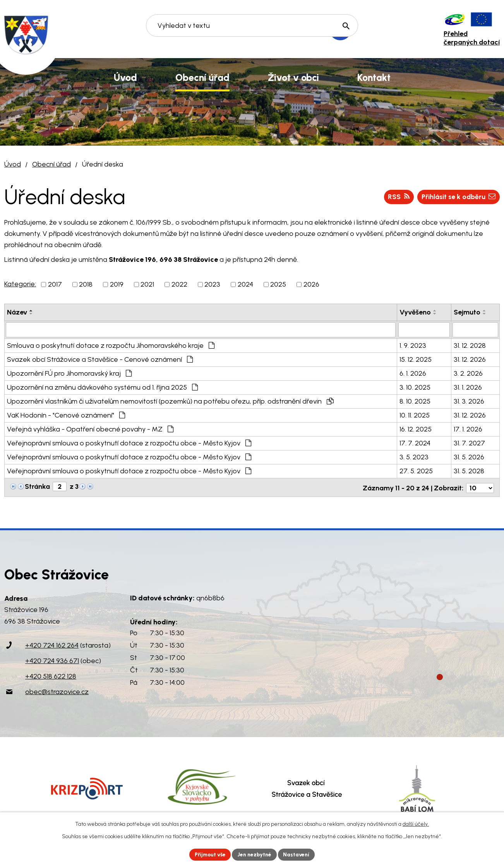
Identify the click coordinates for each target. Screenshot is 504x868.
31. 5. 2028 (469, 471)
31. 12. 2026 (470, 359)
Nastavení (298, 854)
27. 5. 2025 (416, 471)
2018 (86, 284)
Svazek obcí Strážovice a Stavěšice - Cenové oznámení (100, 359)
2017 (55, 284)
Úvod (13, 164)
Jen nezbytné (255, 854)
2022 (179, 284)
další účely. (416, 824)
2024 (245, 284)
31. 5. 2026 (469, 457)
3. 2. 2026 (468, 373)
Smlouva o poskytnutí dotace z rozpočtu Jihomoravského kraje (111, 345)
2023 (212, 284)
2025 (278, 284)
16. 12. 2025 (416, 429)
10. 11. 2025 (415, 415)
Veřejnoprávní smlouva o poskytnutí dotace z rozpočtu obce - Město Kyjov (129, 443)
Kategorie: (20, 284)
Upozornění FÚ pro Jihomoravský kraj (69, 373)
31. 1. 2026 (468, 387)
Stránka (37, 486)
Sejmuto (467, 312)
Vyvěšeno (415, 312)
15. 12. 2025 (416, 359)
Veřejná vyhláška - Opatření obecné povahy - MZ (90, 429)
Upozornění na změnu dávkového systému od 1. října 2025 (102, 387)
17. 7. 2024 (415, 443)
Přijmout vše (209, 854)
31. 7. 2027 (469, 443)
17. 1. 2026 (468, 429)
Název (17, 312)
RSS (396, 197)
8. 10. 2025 (415, 401)
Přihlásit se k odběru (457, 197)
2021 (147, 284)
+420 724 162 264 (52, 644)
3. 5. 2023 (414, 457)
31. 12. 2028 (470, 345)
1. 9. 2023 (413, 345)
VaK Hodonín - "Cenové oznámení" (66, 415)
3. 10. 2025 (415, 387)
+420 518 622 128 (51, 675)
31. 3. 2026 (469, 401)
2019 (117, 284)
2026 (311, 284)
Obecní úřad (51, 164)
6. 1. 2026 (413, 373)
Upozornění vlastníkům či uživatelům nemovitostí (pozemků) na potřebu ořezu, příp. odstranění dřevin (170, 401)
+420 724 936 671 (52, 659)
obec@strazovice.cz (57, 690)
